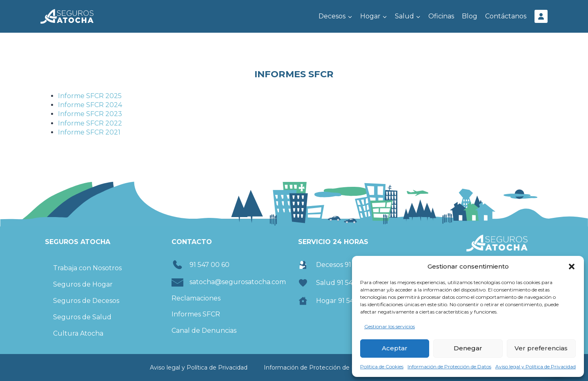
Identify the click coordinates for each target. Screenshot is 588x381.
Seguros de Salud (82, 317)
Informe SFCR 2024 (90, 105)
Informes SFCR (196, 314)
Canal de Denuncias (204, 331)
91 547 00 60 (209, 265)
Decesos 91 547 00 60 (350, 265)
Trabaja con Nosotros (87, 268)
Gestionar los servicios (390, 326)
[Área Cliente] (541, 16)
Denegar (468, 348)
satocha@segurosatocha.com (238, 282)
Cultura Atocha (78, 333)
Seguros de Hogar (83, 284)
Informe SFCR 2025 (90, 96)
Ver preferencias (541, 348)
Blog (470, 16)
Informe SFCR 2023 (90, 114)
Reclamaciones (196, 298)
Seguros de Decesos (86, 301)
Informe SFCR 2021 (89, 132)
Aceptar (395, 348)
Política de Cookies (382, 366)
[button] (572, 267)
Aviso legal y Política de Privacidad (536, 366)
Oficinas (441, 16)
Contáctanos (506, 16)
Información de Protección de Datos (449, 366)
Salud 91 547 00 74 (346, 283)
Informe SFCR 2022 (90, 123)
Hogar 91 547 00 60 (347, 301)
